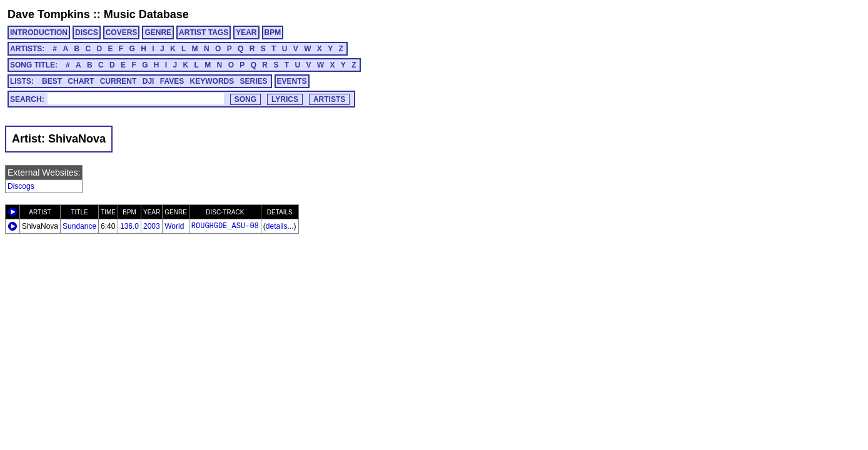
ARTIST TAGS (204, 32)
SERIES (254, 81)
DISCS (87, 32)
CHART (81, 81)
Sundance (79, 226)
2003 (152, 226)
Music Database (146, 14)
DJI (149, 81)
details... (280, 226)
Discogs (21, 186)
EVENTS (292, 81)
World (174, 226)
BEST (52, 81)
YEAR (246, 32)
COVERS (122, 32)
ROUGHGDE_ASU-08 (225, 226)
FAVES (172, 81)
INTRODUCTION (39, 32)
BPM (273, 32)
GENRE (158, 32)
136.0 (129, 226)
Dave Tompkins (49, 14)
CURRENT (119, 81)
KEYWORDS (212, 81)
